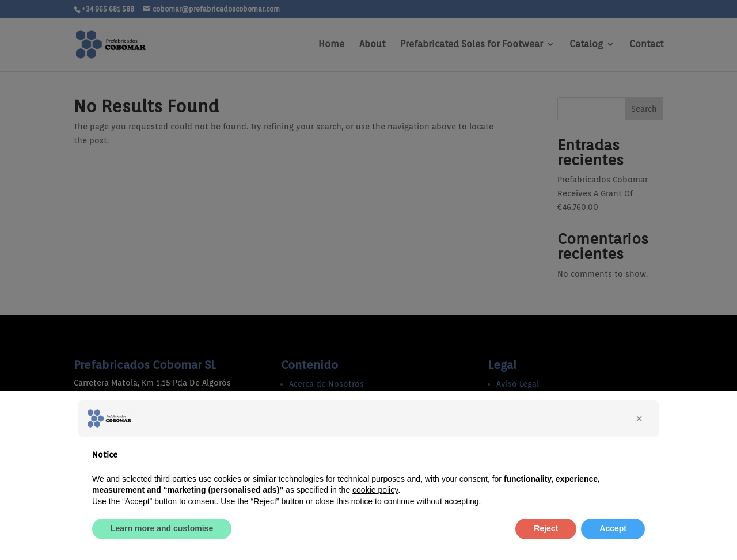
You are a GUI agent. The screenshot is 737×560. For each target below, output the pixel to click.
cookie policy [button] (375, 490)
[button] (639, 418)
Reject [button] (546, 528)
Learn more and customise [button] (162, 528)
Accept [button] (613, 528)
